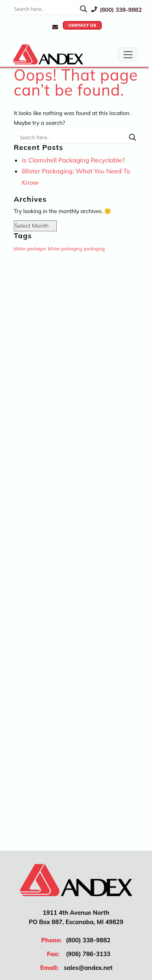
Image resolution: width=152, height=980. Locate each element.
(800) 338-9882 (117, 10)
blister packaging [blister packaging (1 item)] (65, 249)
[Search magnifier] (83, 9)
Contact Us (82, 25)
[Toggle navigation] (128, 55)
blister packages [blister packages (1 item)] (30, 249)
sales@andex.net (88, 968)
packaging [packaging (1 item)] (94, 249)
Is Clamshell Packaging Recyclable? (73, 160)
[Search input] (45, 9)
